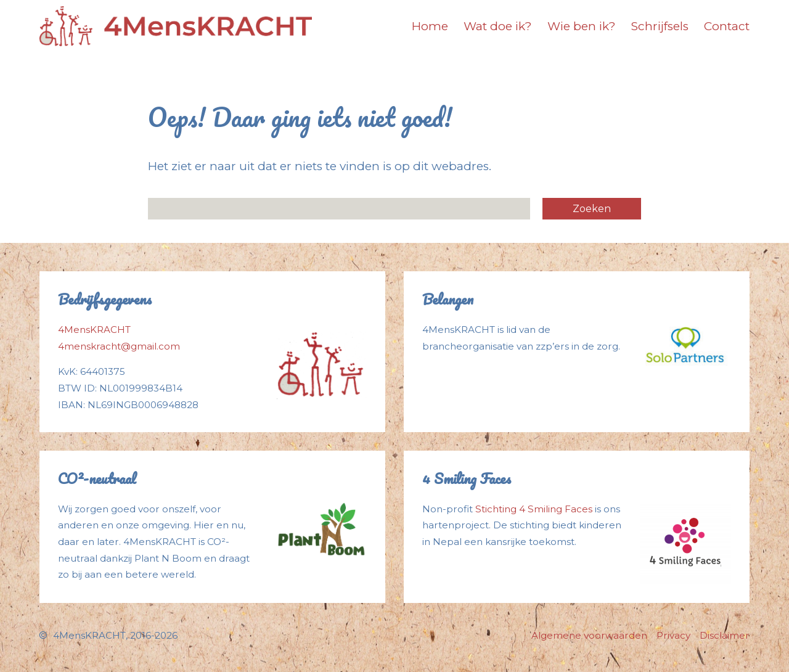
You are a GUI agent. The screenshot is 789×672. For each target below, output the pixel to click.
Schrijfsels (660, 26)
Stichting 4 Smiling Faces (534, 509)
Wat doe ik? (498, 26)
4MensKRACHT (94, 330)
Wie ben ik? (582, 26)
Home (430, 26)
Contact (727, 26)
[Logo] (176, 26)
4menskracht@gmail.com (119, 346)
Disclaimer (725, 635)
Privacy (673, 635)
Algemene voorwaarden (589, 635)
